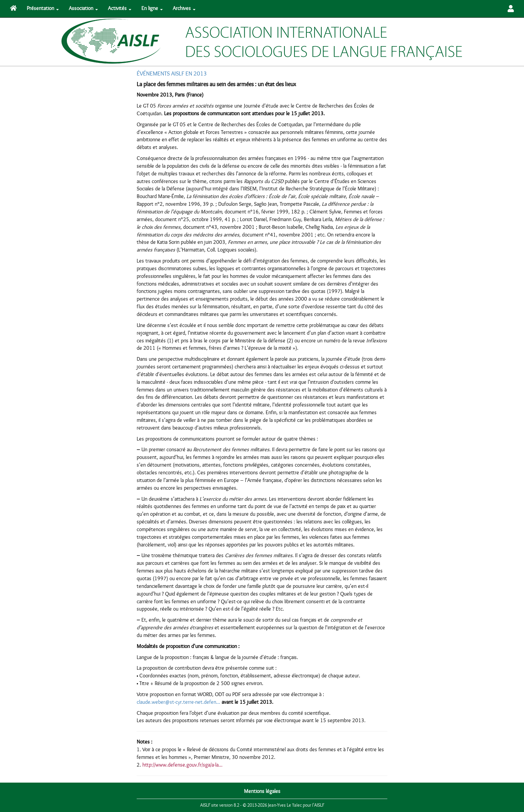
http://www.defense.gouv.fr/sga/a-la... (182, 765)
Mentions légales (262, 791)
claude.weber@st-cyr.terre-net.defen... (178, 702)
